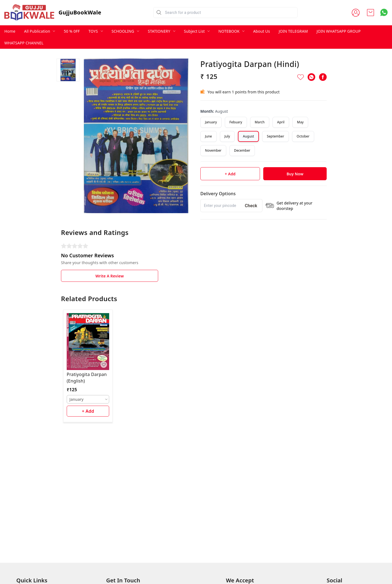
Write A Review (109, 276)
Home (10, 31)
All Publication (37, 31)
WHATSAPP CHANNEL (24, 43)
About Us (262, 31)
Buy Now (295, 174)
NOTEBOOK (229, 31)
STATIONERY (159, 31)
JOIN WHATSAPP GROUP (339, 31)
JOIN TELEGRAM (293, 31)
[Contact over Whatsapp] (384, 12)
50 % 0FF (72, 31)
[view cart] (370, 13)
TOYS (93, 31)
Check (251, 206)
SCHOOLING (123, 31)
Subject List (195, 31)
